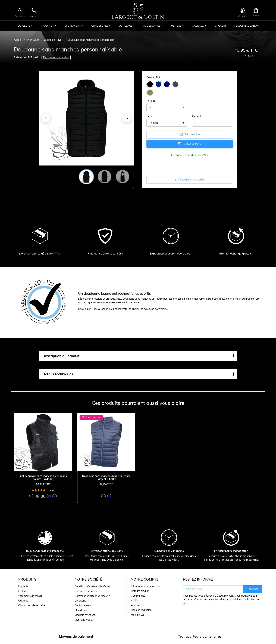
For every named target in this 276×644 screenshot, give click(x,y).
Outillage (23, 601)
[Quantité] (212, 123)
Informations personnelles (146, 586)
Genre (150, 116)
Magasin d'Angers (85, 615)
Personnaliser (190, 134)
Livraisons (80, 601)
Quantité (197, 116)
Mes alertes (138, 615)
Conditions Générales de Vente (92, 586)
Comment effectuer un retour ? (92, 596)
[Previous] (46, 118)
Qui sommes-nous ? (86, 591)
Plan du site (81, 610)
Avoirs (134, 600)
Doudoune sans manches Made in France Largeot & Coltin (106, 478)
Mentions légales (84, 620)
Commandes (138, 596)
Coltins (22, 591)
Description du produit (56, 57)
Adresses (136, 605)
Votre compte (145, 579)
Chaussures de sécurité (32, 605)
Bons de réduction (141, 610)
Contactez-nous (84, 605)
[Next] (127, 118)
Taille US (151, 101)
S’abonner (252, 589)
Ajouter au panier (190, 144)
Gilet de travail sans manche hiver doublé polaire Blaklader (43, 478)
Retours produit (140, 591)
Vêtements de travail (30, 596)
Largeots (23, 586)
